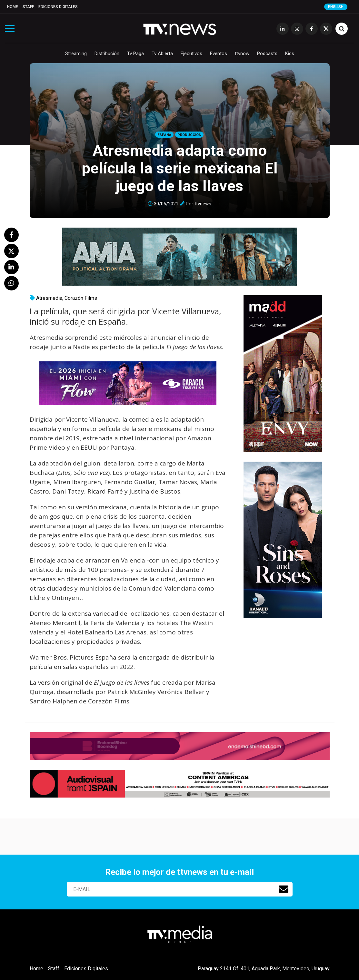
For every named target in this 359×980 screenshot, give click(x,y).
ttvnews (203, 204)
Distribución (107, 54)
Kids (290, 54)
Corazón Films (81, 298)
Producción (189, 135)
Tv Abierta (162, 54)
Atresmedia (49, 298)
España (164, 135)
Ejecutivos (191, 54)
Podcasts (267, 54)
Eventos (219, 54)
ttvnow (242, 54)
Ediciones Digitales (58, 7)
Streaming (76, 54)
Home (13, 7)
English (336, 7)
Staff (28, 7)
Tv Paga (135, 54)
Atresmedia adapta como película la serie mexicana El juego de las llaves (180, 168)
